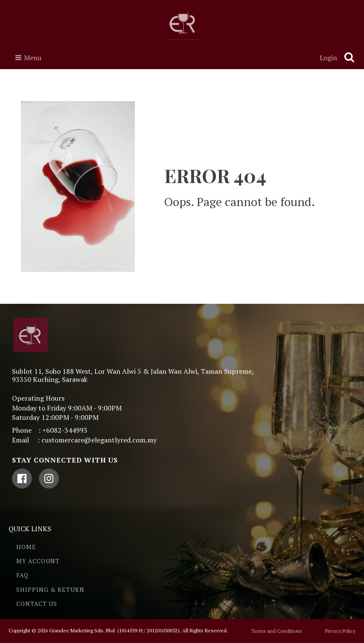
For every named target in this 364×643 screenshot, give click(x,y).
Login (328, 58)
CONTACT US (37, 604)
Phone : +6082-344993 (50, 430)
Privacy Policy (340, 631)
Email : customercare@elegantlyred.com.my (84, 440)
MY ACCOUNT (38, 561)
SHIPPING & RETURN (50, 589)
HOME (26, 547)
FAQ (22, 575)
